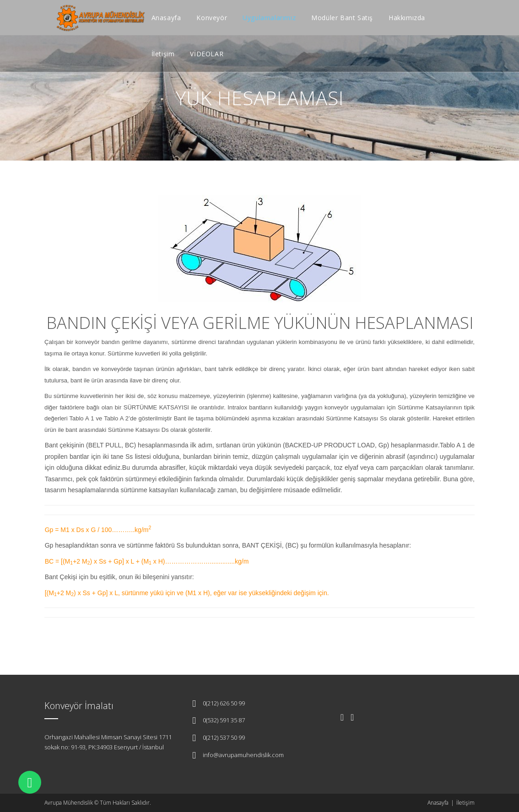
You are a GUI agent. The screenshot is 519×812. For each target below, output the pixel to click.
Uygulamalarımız (269, 18)
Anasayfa (166, 18)
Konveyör (212, 18)
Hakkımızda (407, 18)
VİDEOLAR (207, 54)
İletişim (163, 54)
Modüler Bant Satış (342, 18)
